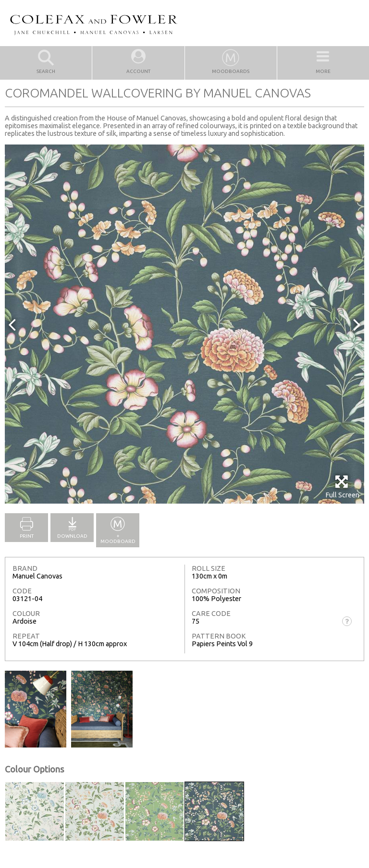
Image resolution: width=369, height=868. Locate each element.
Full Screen (342, 487)
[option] (184, 324)
